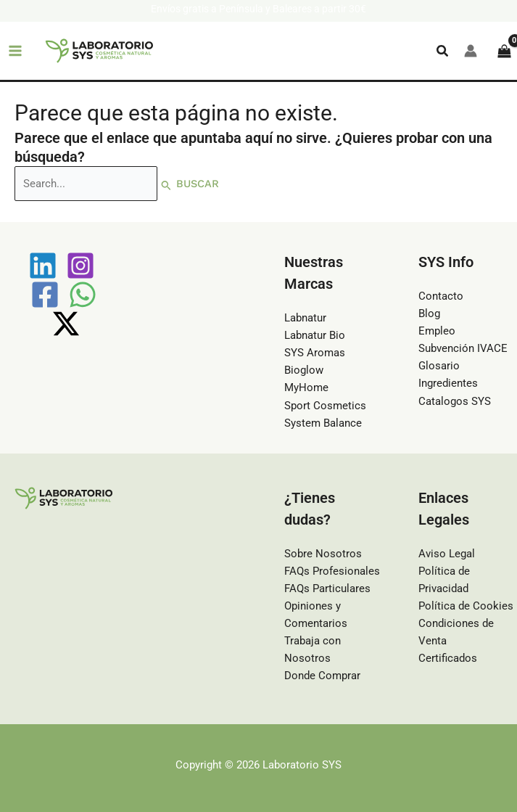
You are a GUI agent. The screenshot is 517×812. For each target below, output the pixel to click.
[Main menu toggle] (15, 51)
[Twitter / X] (66, 324)
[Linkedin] (43, 266)
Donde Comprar (322, 676)
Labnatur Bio (315, 335)
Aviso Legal (447, 554)
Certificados (448, 658)
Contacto (441, 296)
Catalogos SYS (455, 401)
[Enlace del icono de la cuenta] (471, 51)
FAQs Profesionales (332, 571)
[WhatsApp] (83, 295)
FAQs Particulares (327, 589)
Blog (429, 313)
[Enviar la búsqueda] (166, 184)
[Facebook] (45, 295)
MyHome (306, 387)
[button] (443, 51)
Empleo (437, 331)
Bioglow (304, 370)
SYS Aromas (315, 353)
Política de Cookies (466, 606)
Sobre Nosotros (323, 554)
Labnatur (305, 318)
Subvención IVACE (463, 348)
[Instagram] (80, 266)
